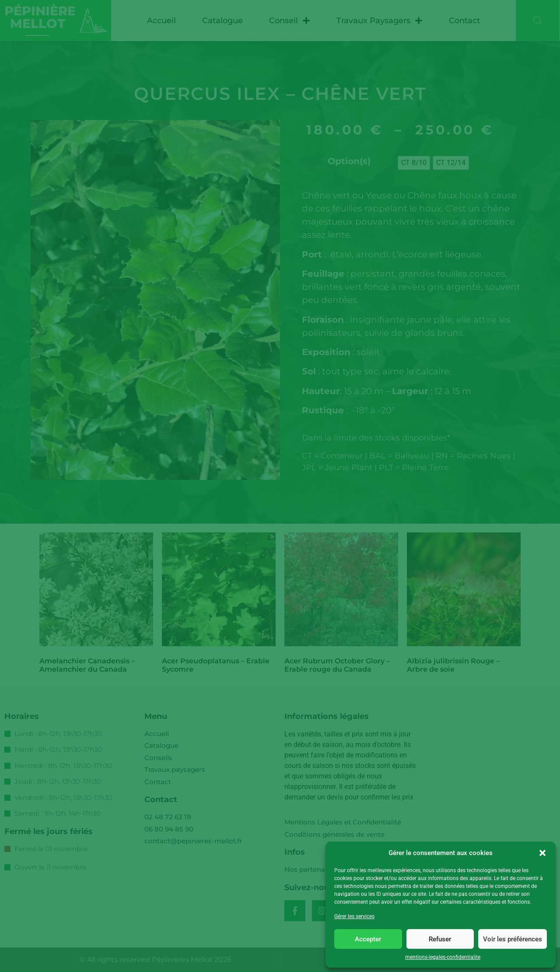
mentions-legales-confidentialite (443, 957)
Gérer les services (354, 916)
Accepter (368, 939)
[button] (542, 853)
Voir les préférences (513, 939)
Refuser (440, 939)
